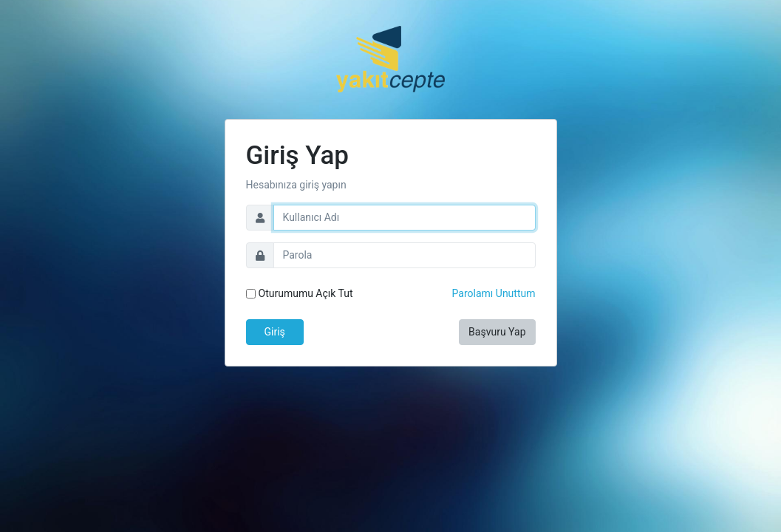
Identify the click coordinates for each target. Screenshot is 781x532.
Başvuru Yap (497, 332)
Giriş (275, 332)
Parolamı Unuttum (494, 293)
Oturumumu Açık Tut (306, 293)
